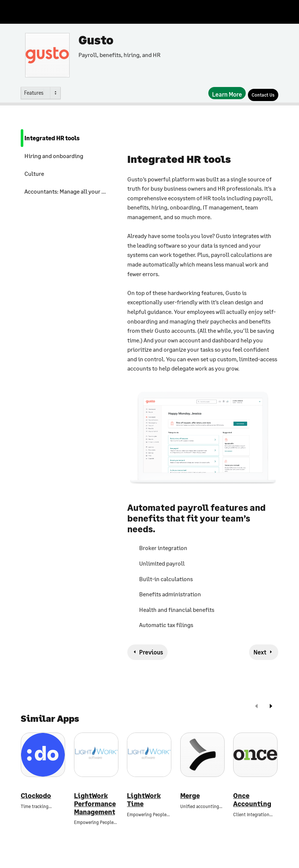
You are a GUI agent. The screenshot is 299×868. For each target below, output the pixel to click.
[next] (271, 707)
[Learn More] (227, 93)
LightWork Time (144, 800)
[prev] (256, 707)
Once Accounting (252, 800)
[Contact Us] (263, 95)
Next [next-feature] (260, 652)
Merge (190, 796)
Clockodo (36, 796)
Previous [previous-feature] (151, 652)
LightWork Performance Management (95, 804)
